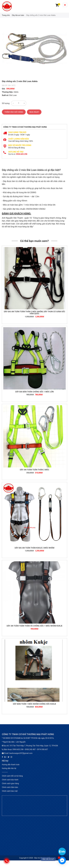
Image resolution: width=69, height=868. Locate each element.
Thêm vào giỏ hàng (14, 112)
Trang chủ (6, 15)
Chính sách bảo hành (10, 780)
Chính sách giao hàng (10, 783)
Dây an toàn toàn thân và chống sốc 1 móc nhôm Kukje (34, 626)
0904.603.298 (22, 154)
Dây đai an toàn (18, 15)
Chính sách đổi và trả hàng (12, 776)
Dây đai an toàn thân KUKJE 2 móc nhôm (34, 548)
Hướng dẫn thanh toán (11, 765)
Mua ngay (34, 112)
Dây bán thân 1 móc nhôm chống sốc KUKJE (35, 704)
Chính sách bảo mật (10, 791)
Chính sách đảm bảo (10, 787)
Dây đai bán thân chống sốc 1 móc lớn (34, 392)
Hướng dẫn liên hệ (9, 768)
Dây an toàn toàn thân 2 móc (34, 470)
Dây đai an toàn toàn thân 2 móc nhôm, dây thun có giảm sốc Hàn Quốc (35, 313)
